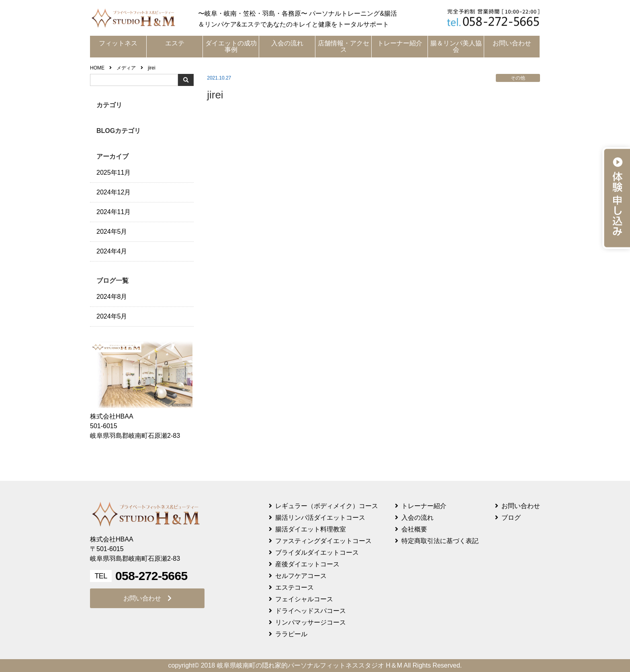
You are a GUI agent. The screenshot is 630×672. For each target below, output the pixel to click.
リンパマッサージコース (311, 622)
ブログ (511, 518)
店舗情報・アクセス (344, 46)
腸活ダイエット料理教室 (311, 529)
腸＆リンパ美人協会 (456, 46)
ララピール (291, 634)
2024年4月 (112, 251)
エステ (175, 43)
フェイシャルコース (304, 599)
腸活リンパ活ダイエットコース (320, 518)
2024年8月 (112, 297)
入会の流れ (287, 43)
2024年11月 (114, 212)
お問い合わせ (512, 43)
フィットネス (118, 43)
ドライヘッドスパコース (311, 611)
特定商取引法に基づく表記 (440, 541)
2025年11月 (114, 173)
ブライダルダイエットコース (317, 553)
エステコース (295, 587)
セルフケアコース (301, 576)
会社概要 (414, 529)
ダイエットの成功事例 (231, 46)
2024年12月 (114, 192)
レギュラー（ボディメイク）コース (327, 506)
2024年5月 (112, 232)
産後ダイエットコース (307, 564)
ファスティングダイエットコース (323, 541)
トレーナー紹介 (400, 43)
